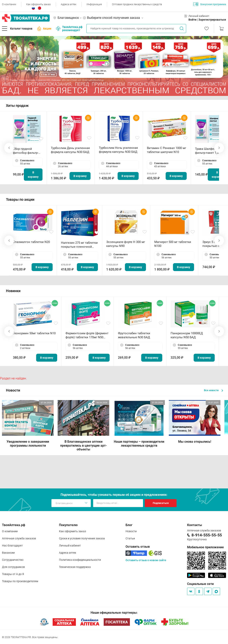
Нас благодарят (12, 546)
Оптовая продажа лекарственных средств (137, 4)
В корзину (33, 175)
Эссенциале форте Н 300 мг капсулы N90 (126, 244)
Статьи (130, 538)
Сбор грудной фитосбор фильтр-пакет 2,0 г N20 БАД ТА (27, 151)
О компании (9, 4)
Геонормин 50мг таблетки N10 (34, 333)
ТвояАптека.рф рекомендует (69, 29)
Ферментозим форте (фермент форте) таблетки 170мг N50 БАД (87, 335)
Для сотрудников (13, 567)
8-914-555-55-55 (207, 535)
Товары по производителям (20, 581)
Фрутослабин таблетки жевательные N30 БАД (134, 335)
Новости (131, 531)
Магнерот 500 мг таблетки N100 (173, 244)
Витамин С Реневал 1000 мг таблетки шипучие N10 (167, 150)
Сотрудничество (13, 560)
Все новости (214, 390)
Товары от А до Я (13, 574)
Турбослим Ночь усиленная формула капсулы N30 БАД (118, 150)
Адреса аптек (69, 4)
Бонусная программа (210, 4)
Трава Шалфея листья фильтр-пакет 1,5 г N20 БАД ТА (211, 151)
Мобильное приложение (205, 547)
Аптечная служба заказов (19, 538)
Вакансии (8, 553)
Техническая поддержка (75, 567)
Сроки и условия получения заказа (82, 538)
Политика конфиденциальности (80, 560)
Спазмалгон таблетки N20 (31, 242)
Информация (94, 4)
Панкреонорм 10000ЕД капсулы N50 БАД (187, 335)
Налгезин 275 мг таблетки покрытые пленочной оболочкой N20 (79, 245)
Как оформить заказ (38, 4)
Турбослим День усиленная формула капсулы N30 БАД (70, 150)
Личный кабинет (70, 546)
